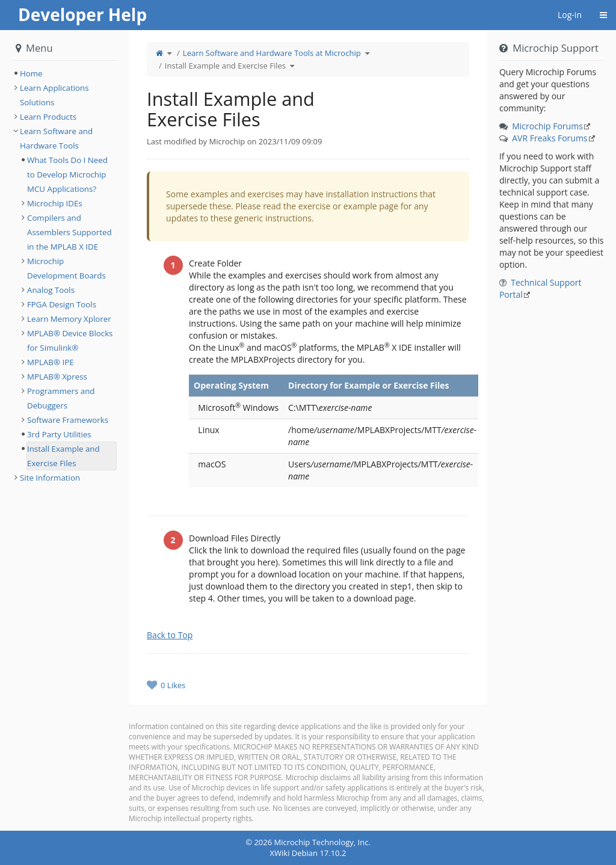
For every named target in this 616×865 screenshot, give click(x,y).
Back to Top (170, 635)
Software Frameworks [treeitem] (68, 420)
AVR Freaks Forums (550, 138)
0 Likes (173, 685)
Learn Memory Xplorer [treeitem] (69, 319)
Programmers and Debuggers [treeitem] (61, 398)
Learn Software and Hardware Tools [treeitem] (56, 138)
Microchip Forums (547, 126)
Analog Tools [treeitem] (51, 290)
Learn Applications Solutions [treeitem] (54, 95)
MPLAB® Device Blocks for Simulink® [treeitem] (70, 340)
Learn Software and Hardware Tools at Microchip (272, 53)
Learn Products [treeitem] (48, 117)
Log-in (570, 15)
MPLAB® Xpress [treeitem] (57, 377)
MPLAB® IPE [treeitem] (51, 362)
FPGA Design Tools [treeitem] (62, 304)
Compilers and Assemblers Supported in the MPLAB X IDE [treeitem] (69, 232)
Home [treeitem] (31, 73)
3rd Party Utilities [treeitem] (59, 434)
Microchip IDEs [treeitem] (55, 203)
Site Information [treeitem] (50, 478)
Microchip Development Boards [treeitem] (66, 268)
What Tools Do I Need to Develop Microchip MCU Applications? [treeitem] (67, 174)
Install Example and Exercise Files (225, 66)
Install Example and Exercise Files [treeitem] (63, 456)
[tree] (64, 73)
